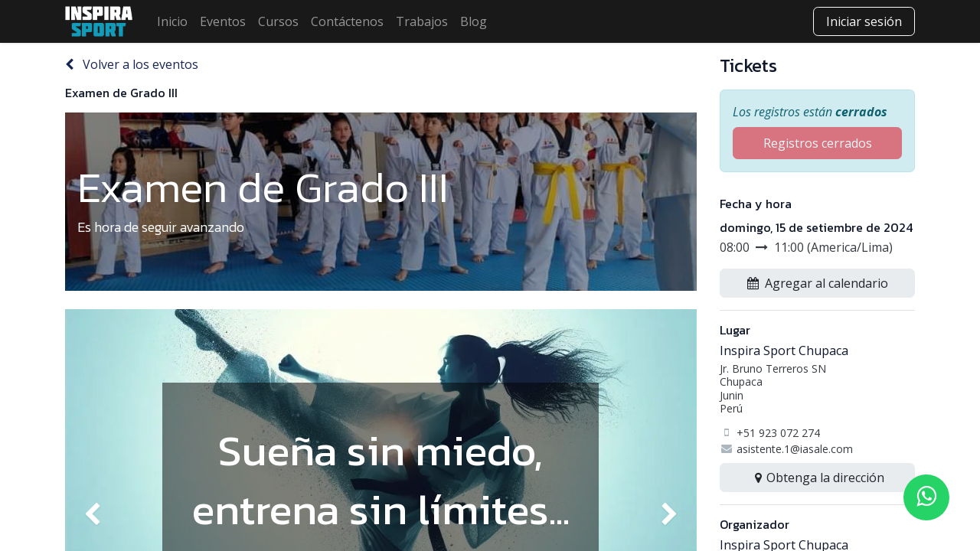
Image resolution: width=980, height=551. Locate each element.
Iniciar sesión (864, 21)
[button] (817, 283)
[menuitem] (172, 21)
